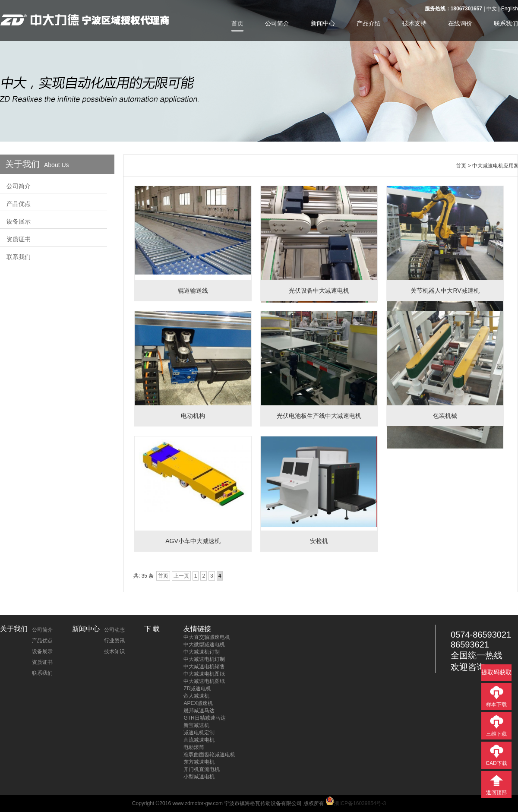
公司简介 (277, 23)
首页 (237, 23)
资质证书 (19, 239)
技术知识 (114, 651)
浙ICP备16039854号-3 (356, 803)
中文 (492, 9)
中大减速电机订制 (204, 659)
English (510, 9)
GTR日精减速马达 (204, 718)
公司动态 (114, 630)
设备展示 (19, 221)
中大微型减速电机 (204, 645)
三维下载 (496, 734)
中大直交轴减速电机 (207, 637)
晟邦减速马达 (199, 711)
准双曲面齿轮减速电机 (209, 755)
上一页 (181, 576)
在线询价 (460, 23)
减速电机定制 (199, 733)
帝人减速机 (196, 696)
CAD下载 (496, 763)
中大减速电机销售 (204, 667)
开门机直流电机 (202, 769)
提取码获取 (496, 672)
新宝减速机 (196, 725)
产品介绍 (369, 23)
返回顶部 (496, 793)
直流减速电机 (199, 740)
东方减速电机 (199, 762)
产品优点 (19, 204)
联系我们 (506, 23)
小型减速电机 (199, 777)
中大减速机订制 (202, 652)
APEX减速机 (198, 703)
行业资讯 (114, 641)
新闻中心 (323, 23)
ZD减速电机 (197, 689)
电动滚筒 (194, 747)
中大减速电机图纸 (204, 674)
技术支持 (414, 23)
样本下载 (496, 705)
